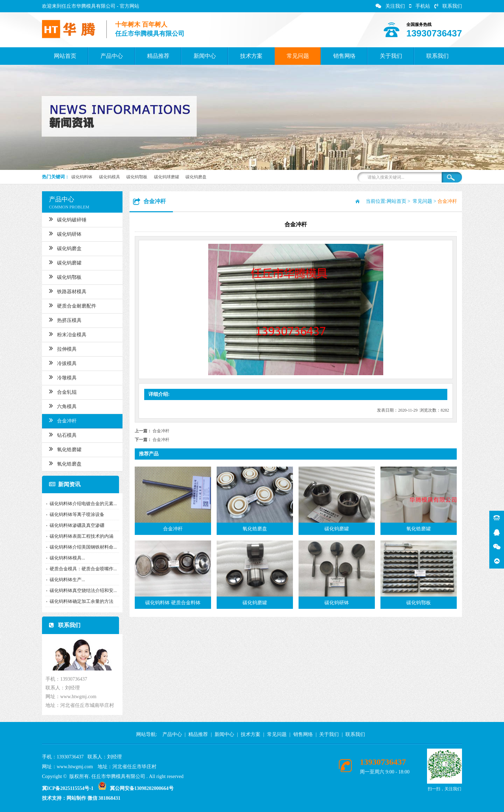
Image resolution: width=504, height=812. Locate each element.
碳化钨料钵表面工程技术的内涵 (80, 536)
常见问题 (298, 56)
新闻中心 (205, 56)
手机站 (420, 6)
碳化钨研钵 (64, 233)
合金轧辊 (61, 391)
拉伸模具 (61, 348)
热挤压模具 (64, 319)
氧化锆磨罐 (64, 449)
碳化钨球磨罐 (167, 177)
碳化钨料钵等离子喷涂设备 (76, 514)
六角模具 (61, 406)
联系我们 (448, 6)
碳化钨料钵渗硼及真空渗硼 (76, 525)
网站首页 (65, 56)
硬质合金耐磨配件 (71, 305)
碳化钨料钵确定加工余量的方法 (80, 601)
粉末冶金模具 (66, 334)
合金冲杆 (61, 420)
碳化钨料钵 (82, 177)
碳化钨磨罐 (64, 262)
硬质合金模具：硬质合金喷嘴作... (82, 569)
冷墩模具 (61, 377)
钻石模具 (61, 434)
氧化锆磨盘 (64, 463)
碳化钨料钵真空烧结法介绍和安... (82, 590)
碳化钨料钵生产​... (66, 580)
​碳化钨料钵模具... (66, 558)
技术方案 (251, 56)
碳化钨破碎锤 (66, 219)
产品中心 (112, 56)
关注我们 (390, 6)
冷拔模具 (61, 363)
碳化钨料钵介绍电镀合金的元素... (82, 504)
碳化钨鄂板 (137, 177)
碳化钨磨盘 (196, 177)
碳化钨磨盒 (64, 248)
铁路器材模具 (66, 291)
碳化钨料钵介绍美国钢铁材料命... (82, 547)
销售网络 (344, 56)
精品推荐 (158, 56)
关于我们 (391, 56)
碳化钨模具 (110, 177)
